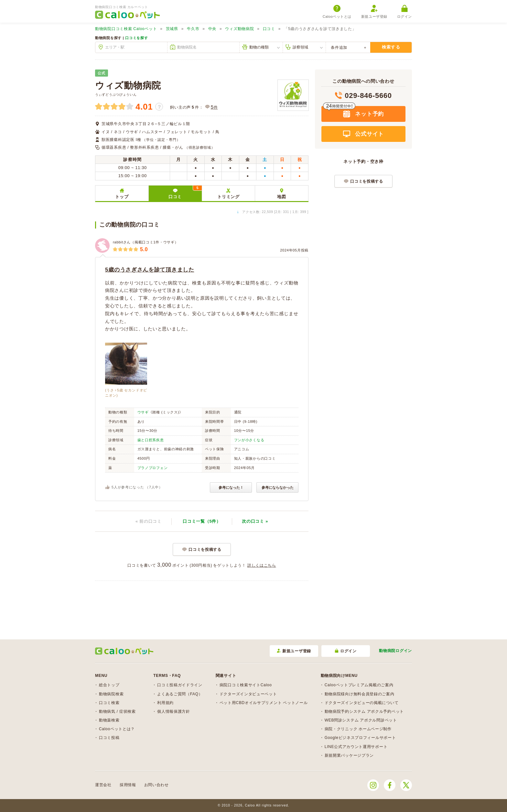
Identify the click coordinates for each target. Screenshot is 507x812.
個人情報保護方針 (174, 711)
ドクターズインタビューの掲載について (362, 703)
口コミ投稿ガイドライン (180, 685)
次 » (255, 521)
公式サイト (369, 134)
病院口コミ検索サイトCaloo (246, 685)
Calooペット (126, 29)
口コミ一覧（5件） (202, 521)
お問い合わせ (156, 785)
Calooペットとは (337, 12)
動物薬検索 (109, 720)
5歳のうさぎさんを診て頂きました (150, 270)
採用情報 (128, 785)
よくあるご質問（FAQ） (180, 694)
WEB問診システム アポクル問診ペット (361, 720)
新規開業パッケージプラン (349, 755)
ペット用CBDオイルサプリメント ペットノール (264, 703)
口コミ (269, 29)
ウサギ (143, 412)
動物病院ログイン (395, 651)
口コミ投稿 (109, 738)
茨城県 (172, 29)
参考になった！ (231, 487)
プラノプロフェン (153, 468)
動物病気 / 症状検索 (117, 711)
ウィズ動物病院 (239, 29)
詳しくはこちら (262, 565)
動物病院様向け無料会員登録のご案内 (360, 694)
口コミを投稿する (205, 550)
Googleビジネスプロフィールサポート (360, 738)
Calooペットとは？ (117, 729)
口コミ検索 (109, 703)
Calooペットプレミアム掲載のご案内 (359, 685)
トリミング (228, 197)
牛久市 (193, 29)
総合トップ (109, 685)
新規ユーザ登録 (374, 12)
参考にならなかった (278, 487)
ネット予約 (369, 114)
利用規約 (165, 703)
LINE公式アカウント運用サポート (356, 747)
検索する (391, 47)
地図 (281, 197)
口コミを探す (136, 38)
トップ (122, 197)
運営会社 (103, 785)
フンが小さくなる (249, 440)
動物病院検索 (111, 694)
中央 (212, 29)
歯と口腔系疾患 (151, 440)
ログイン (405, 12)
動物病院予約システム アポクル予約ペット (364, 711)
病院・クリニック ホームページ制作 (358, 729)
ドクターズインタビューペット (248, 694)
